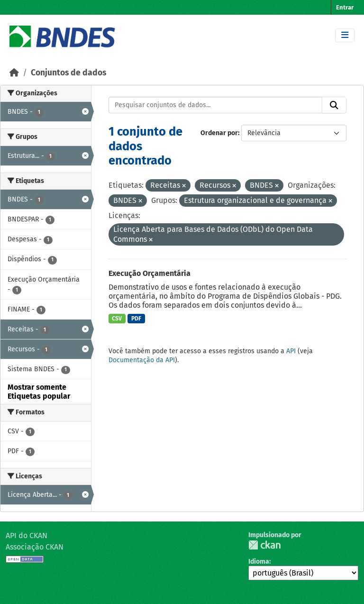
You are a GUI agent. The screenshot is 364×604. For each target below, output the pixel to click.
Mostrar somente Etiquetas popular (39, 392)
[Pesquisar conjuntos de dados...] (216, 105)
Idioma (259, 562)
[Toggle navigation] (345, 35)
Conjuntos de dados (68, 73)
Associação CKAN (35, 547)
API (291, 351)
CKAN (264, 545)
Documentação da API (142, 360)
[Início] (14, 73)
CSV (117, 319)
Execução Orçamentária (150, 273)
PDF (136, 319)
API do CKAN (27, 535)
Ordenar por (219, 133)
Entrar (345, 7)
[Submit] (334, 105)
